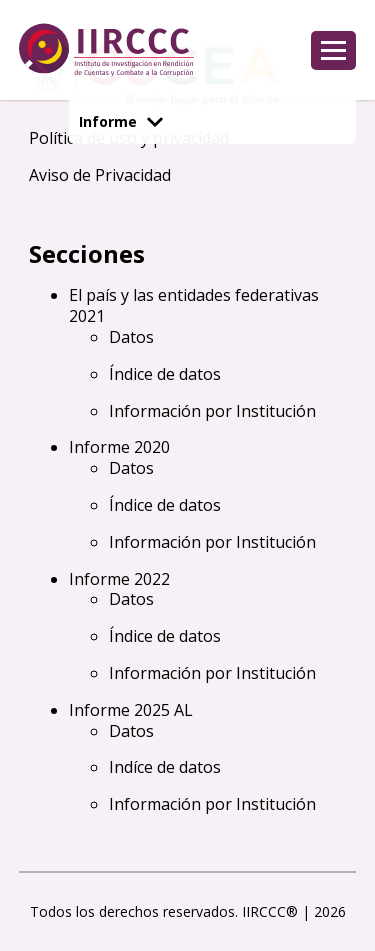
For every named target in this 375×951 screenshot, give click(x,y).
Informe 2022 (119, 579)
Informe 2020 (119, 447)
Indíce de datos (165, 767)
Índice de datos (165, 374)
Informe (121, 121)
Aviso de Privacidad (100, 175)
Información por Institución (212, 411)
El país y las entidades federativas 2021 (194, 305)
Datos (131, 337)
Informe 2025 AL (131, 710)
